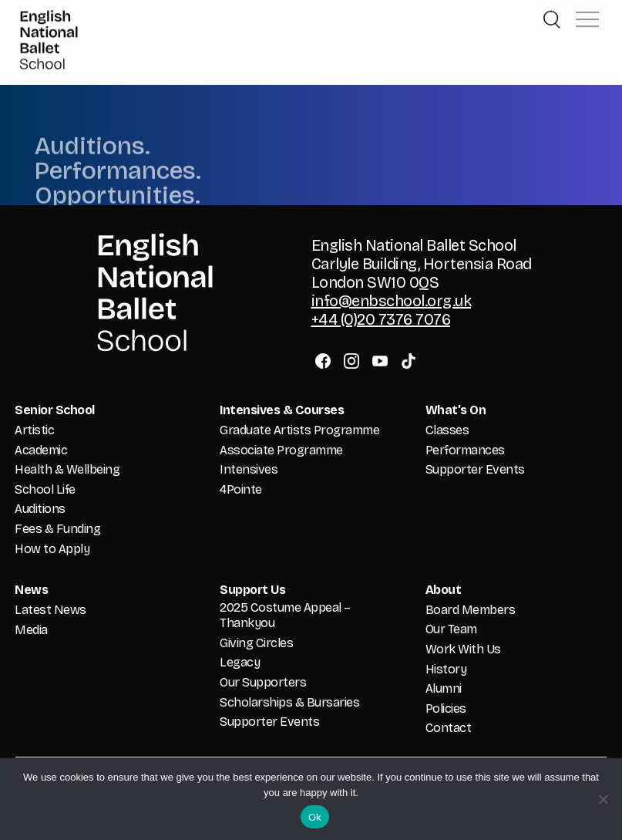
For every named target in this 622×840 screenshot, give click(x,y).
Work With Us (463, 649)
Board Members (471, 610)
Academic (41, 450)
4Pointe (241, 489)
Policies (446, 708)
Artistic (34, 430)
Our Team (451, 629)
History (446, 669)
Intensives (249, 469)
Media (31, 630)
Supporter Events (475, 469)
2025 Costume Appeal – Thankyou (285, 615)
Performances (465, 450)
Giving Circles (256, 643)
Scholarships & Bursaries (289, 702)
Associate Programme (281, 450)
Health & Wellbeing (67, 469)
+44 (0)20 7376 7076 (381, 319)
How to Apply (52, 549)
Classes (447, 430)
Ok (315, 817)
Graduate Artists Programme (299, 430)
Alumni (444, 688)
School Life (45, 489)
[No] (603, 799)
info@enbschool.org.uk (392, 301)
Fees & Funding (57, 529)
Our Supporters (263, 682)
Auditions (40, 509)
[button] (587, 11)
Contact (449, 728)
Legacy (240, 662)
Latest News (50, 610)
